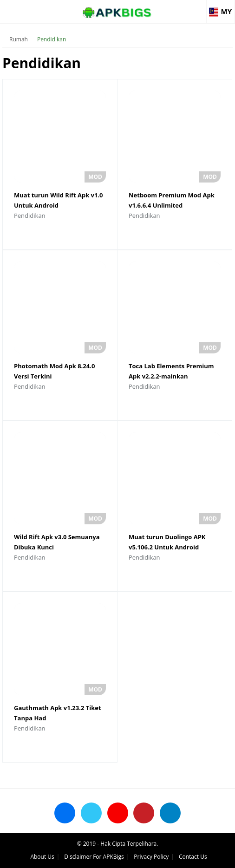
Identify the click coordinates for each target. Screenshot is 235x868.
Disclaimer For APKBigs (94, 857)
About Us (42, 857)
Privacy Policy (151, 857)
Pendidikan (52, 39)
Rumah (19, 39)
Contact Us (193, 857)
